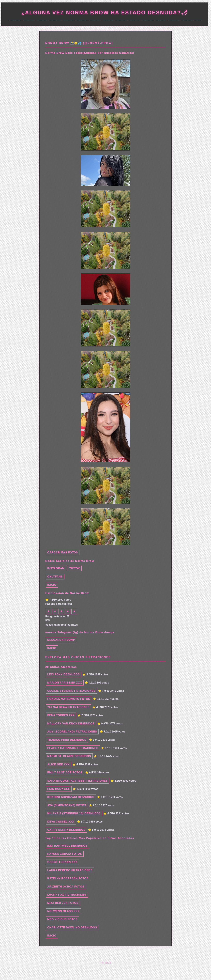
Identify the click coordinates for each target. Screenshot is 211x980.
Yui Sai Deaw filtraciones (68, 707)
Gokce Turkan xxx (62, 862)
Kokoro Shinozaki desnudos (71, 797)
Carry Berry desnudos (66, 830)
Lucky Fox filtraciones (67, 895)
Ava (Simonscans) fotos (67, 805)
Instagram (56, 568)
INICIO (52, 585)
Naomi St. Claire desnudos (69, 756)
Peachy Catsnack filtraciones (73, 748)
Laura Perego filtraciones (70, 870)
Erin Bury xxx (59, 789)
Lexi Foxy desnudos (63, 674)
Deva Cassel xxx (61, 822)
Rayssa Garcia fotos (65, 854)
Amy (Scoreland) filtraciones (72, 732)
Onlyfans (55, 577)
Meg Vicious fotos (62, 919)
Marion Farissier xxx (65, 683)
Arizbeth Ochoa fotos (66, 887)
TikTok (75, 568)
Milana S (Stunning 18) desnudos (74, 813)
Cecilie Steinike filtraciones (71, 691)
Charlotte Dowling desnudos (72, 927)
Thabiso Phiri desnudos (67, 740)
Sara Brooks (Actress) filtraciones (77, 781)
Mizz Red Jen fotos (63, 903)
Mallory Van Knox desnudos (71, 723)
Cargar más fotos (63, 552)
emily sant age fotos (65, 772)
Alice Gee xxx (59, 764)
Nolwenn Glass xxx (63, 911)
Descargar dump (61, 640)
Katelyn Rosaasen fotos (68, 878)
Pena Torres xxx (61, 715)
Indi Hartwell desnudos (67, 846)
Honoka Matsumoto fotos (69, 699)
